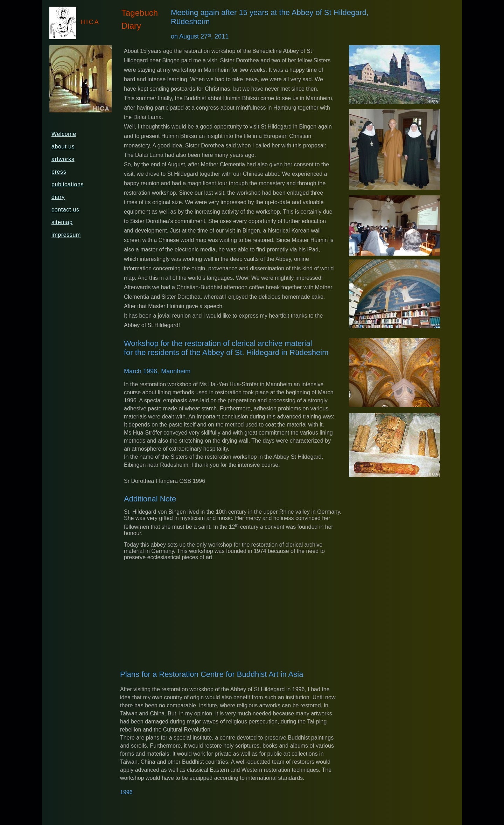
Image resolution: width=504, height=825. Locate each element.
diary (58, 197)
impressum (66, 235)
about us (63, 147)
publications (68, 184)
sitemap (62, 222)
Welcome (64, 134)
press (59, 172)
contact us (65, 210)
